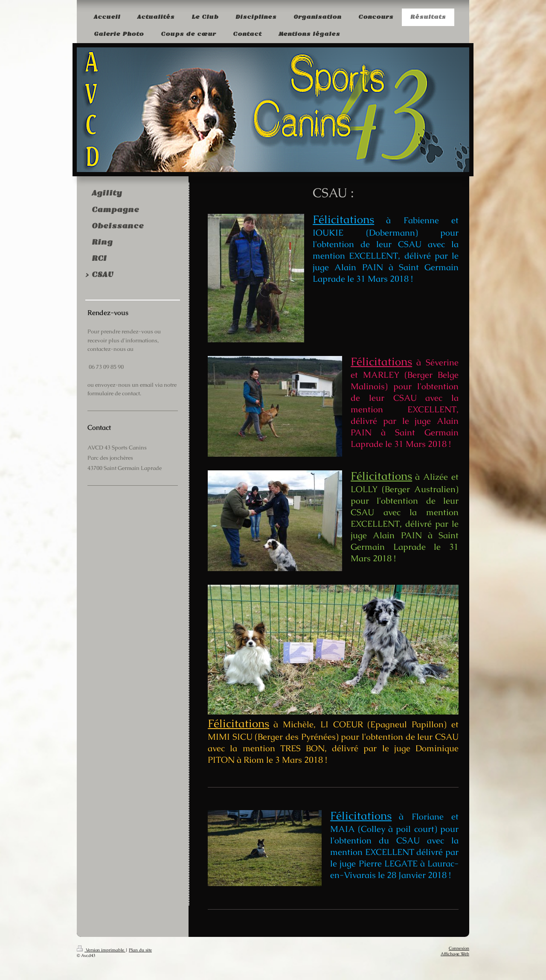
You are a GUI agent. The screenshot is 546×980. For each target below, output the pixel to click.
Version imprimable (101, 950)
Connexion (459, 948)
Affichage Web (455, 954)
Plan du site (140, 950)
